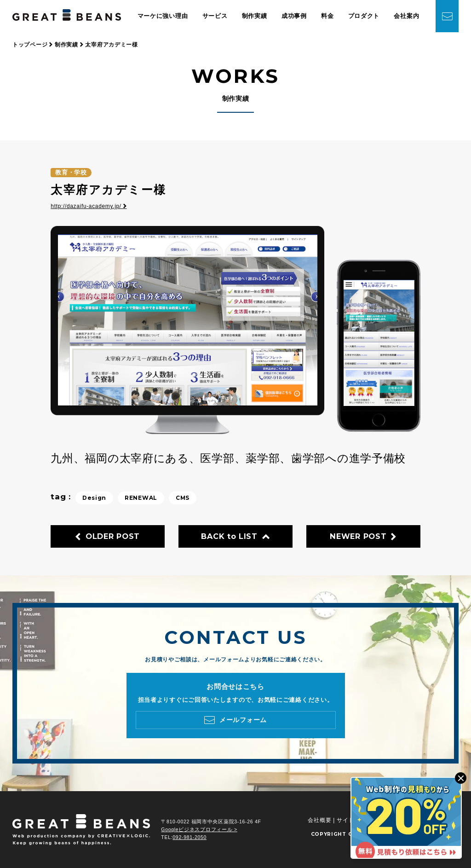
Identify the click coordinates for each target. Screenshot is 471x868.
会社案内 (406, 16)
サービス (215, 16)
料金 (327, 16)
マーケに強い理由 (163, 16)
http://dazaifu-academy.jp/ (89, 206)
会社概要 (319, 820)
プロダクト (364, 16)
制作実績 (255, 16)
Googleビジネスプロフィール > (199, 829)
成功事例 (294, 16)
